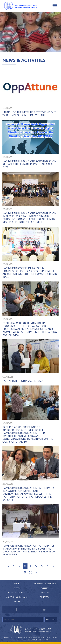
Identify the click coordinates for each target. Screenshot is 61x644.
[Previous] (8, 566)
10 (31, 572)
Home (17, 584)
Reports (16, 588)
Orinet (46, 640)
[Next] (36, 573)
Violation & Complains (17, 597)
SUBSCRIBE (51, 620)
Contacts (44, 597)
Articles (45, 592)
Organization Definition (45, 584)
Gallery (45, 588)
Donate (16, 602)
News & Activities (16, 592)
